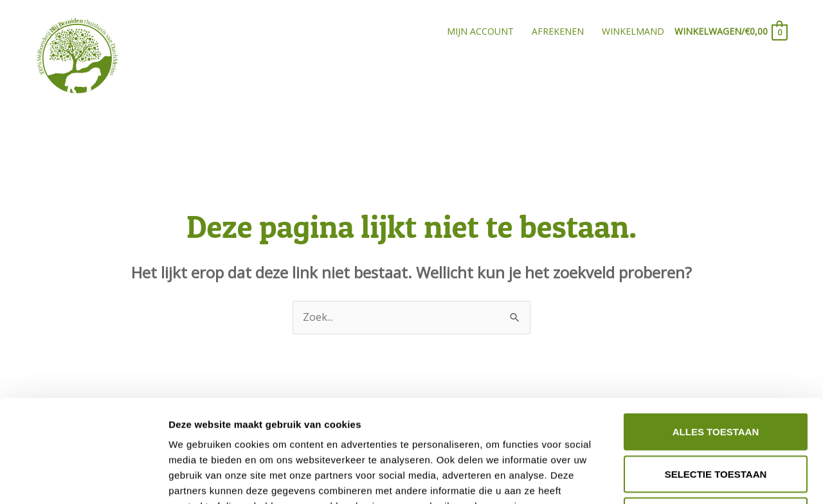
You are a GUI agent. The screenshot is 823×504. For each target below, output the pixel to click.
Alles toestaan (716, 335)
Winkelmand (633, 31)
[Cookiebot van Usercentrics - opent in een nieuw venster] (83, 479)
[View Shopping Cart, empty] (730, 31)
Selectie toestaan (716, 378)
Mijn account (480, 31)
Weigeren (716, 419)
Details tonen (695, 479)
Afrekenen (558, 31)
